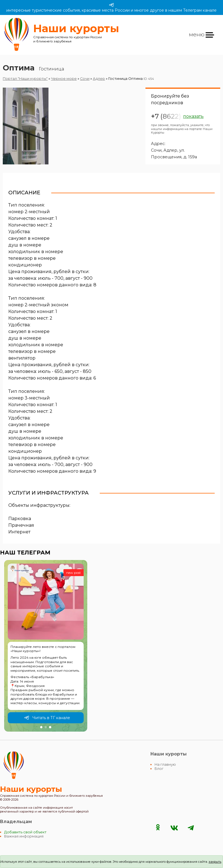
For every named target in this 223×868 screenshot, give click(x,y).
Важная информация (24, 836)
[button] (41, 727)
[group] (46, 646)
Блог (159, 769)
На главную (165, 764)
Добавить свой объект (25, 832)
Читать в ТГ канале (47, 718)
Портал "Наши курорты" (25, 79)
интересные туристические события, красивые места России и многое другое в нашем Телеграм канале (111, 7)
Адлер (99, 79)
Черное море (64, 79)
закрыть (215, 862)
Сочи (85, 79)
